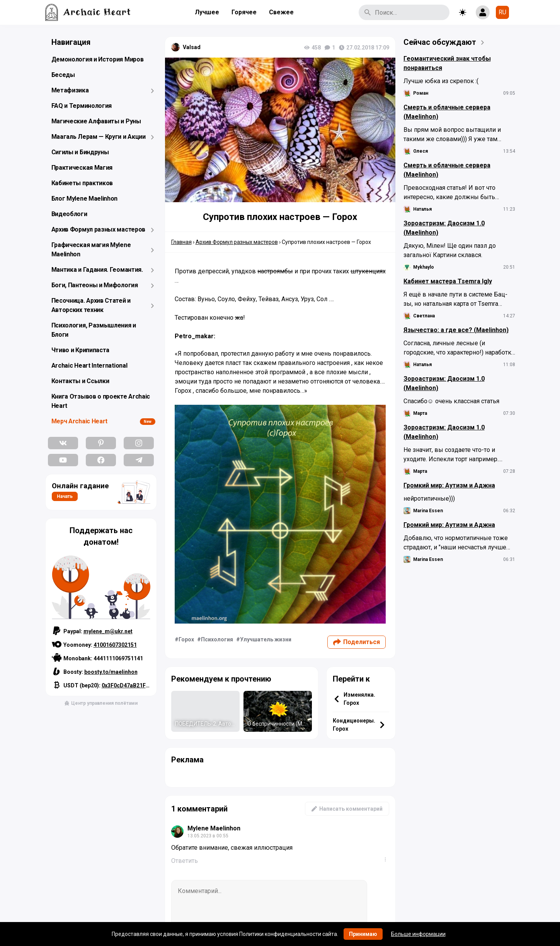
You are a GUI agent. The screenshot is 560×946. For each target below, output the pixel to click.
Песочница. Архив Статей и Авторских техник (91, 305)
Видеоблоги (69, 214)
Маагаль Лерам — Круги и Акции (99, 137)
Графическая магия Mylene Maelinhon (91, 250)
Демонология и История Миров (98, 59)
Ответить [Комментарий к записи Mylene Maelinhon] (185, 861)
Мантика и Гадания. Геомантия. (97, 270)
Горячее (244, 12)
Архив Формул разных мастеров (99, 229)
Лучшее (207, 12)
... (387, 859)
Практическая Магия (82, 168)
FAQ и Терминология (82, 106)
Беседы (63, 75)
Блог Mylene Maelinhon (85, 199)
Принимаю (363, 934)
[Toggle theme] (463, 12)
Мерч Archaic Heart (80, 421)
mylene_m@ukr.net (108, 631)
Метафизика (70, 90)
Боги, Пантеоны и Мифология (95, 285)
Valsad (192, 47)
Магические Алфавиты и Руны (96, 121)
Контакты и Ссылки (80, 381)
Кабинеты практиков (82, 183)
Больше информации (418, 934)
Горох (186, 639)
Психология (217, 639)
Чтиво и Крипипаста (81, 350)
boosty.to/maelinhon (111, 672)
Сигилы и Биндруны (80, 152)
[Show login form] (483, 12)
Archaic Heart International (89, 366)
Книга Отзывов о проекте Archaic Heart (101, 401)
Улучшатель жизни (266, 639)
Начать (65, 496)
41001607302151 (115, 645)
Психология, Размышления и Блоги (94, 330)
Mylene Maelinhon (214, 828)
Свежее (281, 12)
